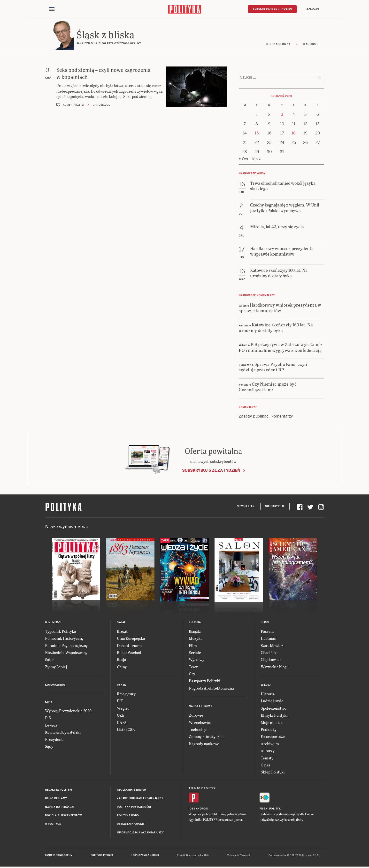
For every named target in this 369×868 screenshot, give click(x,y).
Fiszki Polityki (271, 809)
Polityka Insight (102, 855)
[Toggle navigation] (52, 9)
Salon (50, 659)
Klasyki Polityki (274, 715)
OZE (121, 715)
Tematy (267, 758)
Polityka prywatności (134, 807)
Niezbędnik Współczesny (66, 652)
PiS (48, 718)
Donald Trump (129, 645)
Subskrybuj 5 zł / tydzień (272, 9)
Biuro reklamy (56, 798)
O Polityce (53, 824)
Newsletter (246, 506)
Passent (267, 631)
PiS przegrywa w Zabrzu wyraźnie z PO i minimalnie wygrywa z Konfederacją (281, 347)
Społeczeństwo (273, 708)
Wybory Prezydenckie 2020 (68, 711)
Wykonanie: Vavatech (239, 855)
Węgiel (123, 708)
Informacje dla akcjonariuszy (140, 833)
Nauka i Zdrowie (201, 706)
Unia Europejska (131, 638)
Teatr (193, 667)
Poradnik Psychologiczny (66, 645)
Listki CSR (126, 729)
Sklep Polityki (273, 772)
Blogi (265, 622)
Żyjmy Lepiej (56, 667)
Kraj (48, 702)
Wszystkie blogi (274, 667)
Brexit (122, 631)
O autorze (311, 44)
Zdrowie (196, 715)
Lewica (51, 725)
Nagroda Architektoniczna (211, 688)
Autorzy (268, 751)
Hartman (269, 638)
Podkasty (269, 729)
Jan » (256, 159)
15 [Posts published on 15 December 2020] (257, 133)
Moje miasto (271, 722)
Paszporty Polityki (205, 681)
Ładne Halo (203, 855)
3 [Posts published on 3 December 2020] (282, 114)
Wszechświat (200, 722)
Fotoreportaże (273, 736)
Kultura (195, 622)
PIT (120, 701)
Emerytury (126, 694)
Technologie (199, 729)
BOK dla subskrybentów (64, 815)
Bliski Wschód (129, 652)
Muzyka (196, 638)
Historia (268, 694)
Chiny (122, 667)
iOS (191, 809)
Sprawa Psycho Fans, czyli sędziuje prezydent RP (273, 367)
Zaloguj (313, 9)
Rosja (122, 659)
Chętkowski (271, 659)
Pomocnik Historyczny (64, 638)
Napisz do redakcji (59, 807)
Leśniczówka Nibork (145, 855)
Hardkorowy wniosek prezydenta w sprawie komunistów (280, 308)
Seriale (195, 652)
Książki (195, 631)
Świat (121, 622)
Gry (192, 674)
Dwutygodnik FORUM (59, 855)
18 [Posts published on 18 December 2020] (294, 133)
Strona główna (278, 44)
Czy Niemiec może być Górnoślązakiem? (268, 387)
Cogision (191, 855)
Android (202, 809)
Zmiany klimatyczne (206, 736)
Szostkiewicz (272, 645)
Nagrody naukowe (204, 744)
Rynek (122, 685)
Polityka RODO (128, 815)
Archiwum (270, 744)
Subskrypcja (275, 506)
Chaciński (269, 652)
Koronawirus (55, 685)
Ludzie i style (272, 701)
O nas (265, 765)
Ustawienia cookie (131, 824)
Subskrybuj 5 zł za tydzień (211, 470)
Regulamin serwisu (131, 790)
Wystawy (197, 659)
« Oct (244, 159)
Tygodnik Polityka (61, 631)
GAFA (122, 722)
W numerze (53, 622)
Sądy (49, 746)
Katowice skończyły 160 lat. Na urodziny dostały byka (276, 327)
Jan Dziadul (102, 105)
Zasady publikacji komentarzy (266, 416)
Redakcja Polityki (59, 790)
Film (193, 645)
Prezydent (54, 739)
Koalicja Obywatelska (63, 732)
